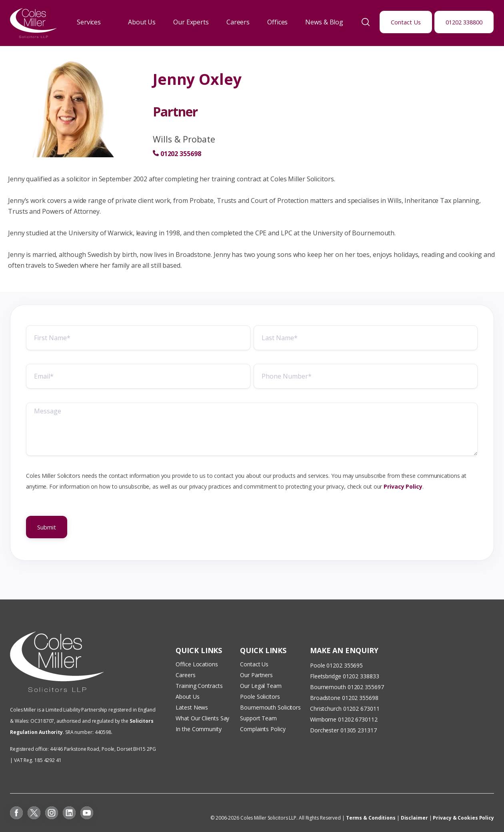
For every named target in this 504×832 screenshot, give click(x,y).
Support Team (258, 718)
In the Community (198, 729)
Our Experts (191, 22)
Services (89, 22)
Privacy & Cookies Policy (463, 818)
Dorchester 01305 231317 (343, 730)
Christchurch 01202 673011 (345, 709)
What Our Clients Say (203, 718)
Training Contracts (199, 686)
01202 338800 (464, 22)
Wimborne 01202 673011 (342, 719)
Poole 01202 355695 (336, 665)
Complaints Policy (263, 729)
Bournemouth (328, 687)
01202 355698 (181, 154)
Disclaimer (414, 818)
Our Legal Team (261, 686)
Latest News (192, 707)
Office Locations (197, 664)
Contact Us (406, 22)
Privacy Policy (403, 488)
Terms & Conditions (371, 818)
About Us (142, 22)
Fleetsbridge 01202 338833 (345, 676)
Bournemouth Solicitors (270, 707)
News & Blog (324, 22)
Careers (238, 22)
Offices (277, 22)
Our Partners (256, 675)
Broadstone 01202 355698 (344, 698)
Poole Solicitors (260, 697)
